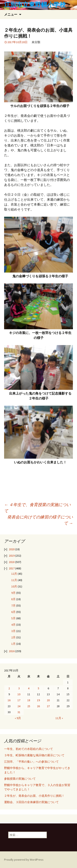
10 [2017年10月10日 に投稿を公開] (19, 694)
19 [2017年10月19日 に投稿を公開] (38, 700)
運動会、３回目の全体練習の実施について (31, 802)
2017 (12, 568)
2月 (13, 637)
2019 (12, 556)
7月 (13, 606)
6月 (13, 612)
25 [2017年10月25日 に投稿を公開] (29, 706)
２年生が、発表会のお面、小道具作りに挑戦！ (34, 796)
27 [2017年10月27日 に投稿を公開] (48, 706)
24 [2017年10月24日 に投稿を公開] (19, 706)
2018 (12, 562)
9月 (13, 593)
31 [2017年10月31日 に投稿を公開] (19, 712)
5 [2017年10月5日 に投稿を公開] (38, 688)
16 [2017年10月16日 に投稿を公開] (9, 700)
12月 (14, 574)
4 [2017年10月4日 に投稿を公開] (29, 688)
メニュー (11, 14)
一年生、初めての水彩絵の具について (29, 749)
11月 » (59, 718)
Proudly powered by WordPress (24, 860)
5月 (13, 618)
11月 (14, 580)
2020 (12, 549)
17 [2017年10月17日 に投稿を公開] (19, 700)
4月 (13, 625)
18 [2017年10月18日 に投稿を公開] (29, 700)
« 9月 (18, 718)
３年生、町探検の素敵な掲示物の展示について (34, 755)
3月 (13, 631)
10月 (14, 586)
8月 (13, 599)
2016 (12, 651)
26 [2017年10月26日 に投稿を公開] (38, 706)
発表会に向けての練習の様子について (40, 520)
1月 (13, 644)
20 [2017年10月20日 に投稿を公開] (48, 700)
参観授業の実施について (20, 779)
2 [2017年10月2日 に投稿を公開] (9, 688)
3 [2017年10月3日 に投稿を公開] (19, 688)
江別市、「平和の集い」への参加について (31, 762)
